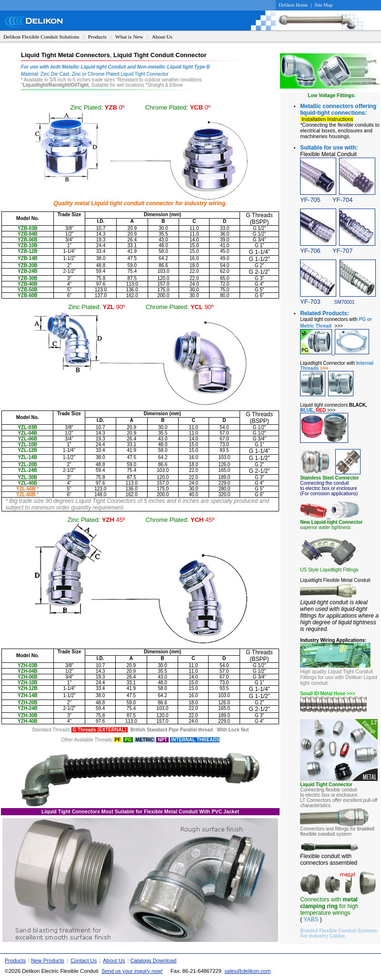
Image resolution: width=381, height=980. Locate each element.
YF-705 (310, 200)
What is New (129, 37)
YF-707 (343, 251)
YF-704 (343, 200)
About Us (162, 37)
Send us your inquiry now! (132, 971)
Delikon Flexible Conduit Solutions (41, 37)
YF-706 (316, 251)
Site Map (324, 5)
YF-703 (310, 302)
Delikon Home (293, 5)
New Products (48, 960)
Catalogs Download (153, 960)
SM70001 (345, 302)
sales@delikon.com (247, 971)
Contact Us (84, 960)
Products (97, 37)
